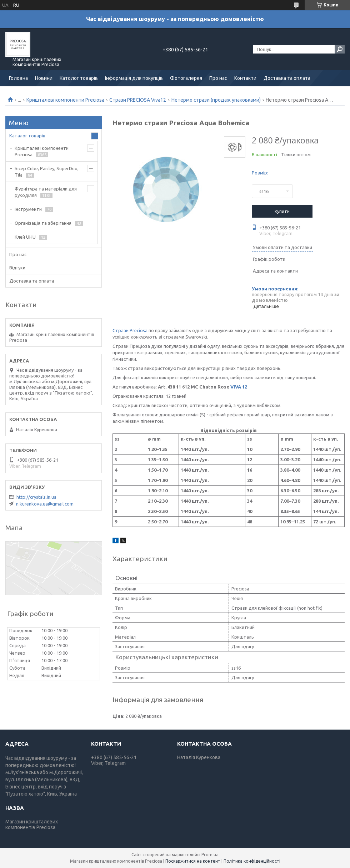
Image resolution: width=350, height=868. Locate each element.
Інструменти (28, 209)
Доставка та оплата (287, 78)
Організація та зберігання (43, 223)
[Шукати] (340, 49)
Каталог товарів (27, 136)
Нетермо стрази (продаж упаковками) (216, 100)
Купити (282, 211)
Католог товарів (79, 78)
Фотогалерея (186, 78)
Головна (18, 78)
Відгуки (17, 268)
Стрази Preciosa (130, 330)
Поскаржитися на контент (193, 861)
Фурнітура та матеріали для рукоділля (46, 192)
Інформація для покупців (134, 78)
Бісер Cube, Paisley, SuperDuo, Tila (47, 172)
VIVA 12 (239, 387)
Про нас (218, 78)
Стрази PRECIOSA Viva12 (138, 100)
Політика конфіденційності (252, 861)
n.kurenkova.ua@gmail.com (45, 504)
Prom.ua (210, 855)
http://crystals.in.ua (36, 497)
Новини (44, 78)
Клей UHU (25, 237)
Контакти (245, 78)
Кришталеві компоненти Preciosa (65, 100)
